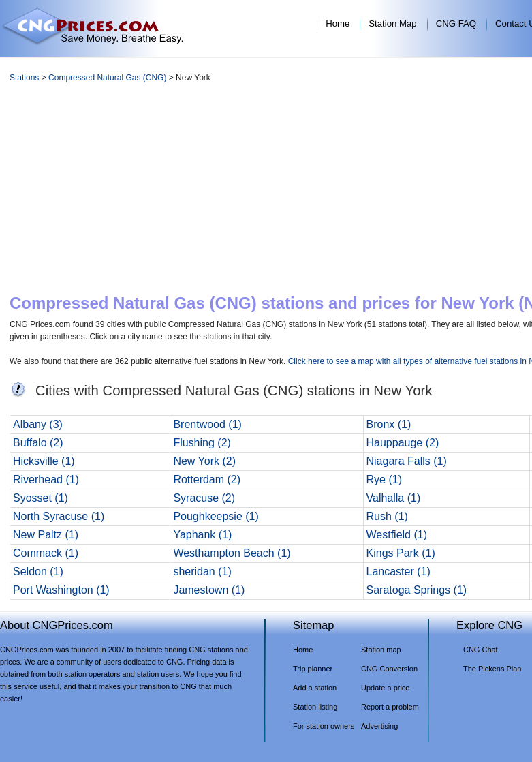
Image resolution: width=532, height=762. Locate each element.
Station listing (315, 707)
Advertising (379, 726)
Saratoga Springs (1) (417, 590)
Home (338, 24)
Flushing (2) (202, 443)
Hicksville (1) (44, 461)
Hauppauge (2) (403, 443)
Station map (381, 650)
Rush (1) (387, 516)
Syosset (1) (41, 498)
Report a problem (390, 707)
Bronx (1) (389, 424)
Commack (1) (46, 553)
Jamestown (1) (209, 590)
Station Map (392, 24)
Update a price (385, 688)
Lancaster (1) (398, 571)
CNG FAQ (456, 24)
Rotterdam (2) (207, 479)
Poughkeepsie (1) (216, 516)
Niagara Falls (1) (407, 461)
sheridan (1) (202, 571)
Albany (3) (38, 424)
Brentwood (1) (207, 424)
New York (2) (204, 461)
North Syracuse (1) (59, 516)
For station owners (324, 726)
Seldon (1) (38, 571)
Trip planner (313, 669)
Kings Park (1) (401, 553)
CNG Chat (481, 650)
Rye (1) (384, 479)
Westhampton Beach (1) (232, 553)
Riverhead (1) (46, 479)
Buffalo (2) (38, 443)
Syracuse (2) (204, 498)
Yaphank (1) (202, 535)
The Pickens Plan (492, 669)
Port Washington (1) (61, 590)
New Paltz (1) (46, 535)
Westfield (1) (397, 535)
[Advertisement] (311, 192)
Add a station (315, 688)
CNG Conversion (389, 669)
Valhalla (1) (394, 498)
